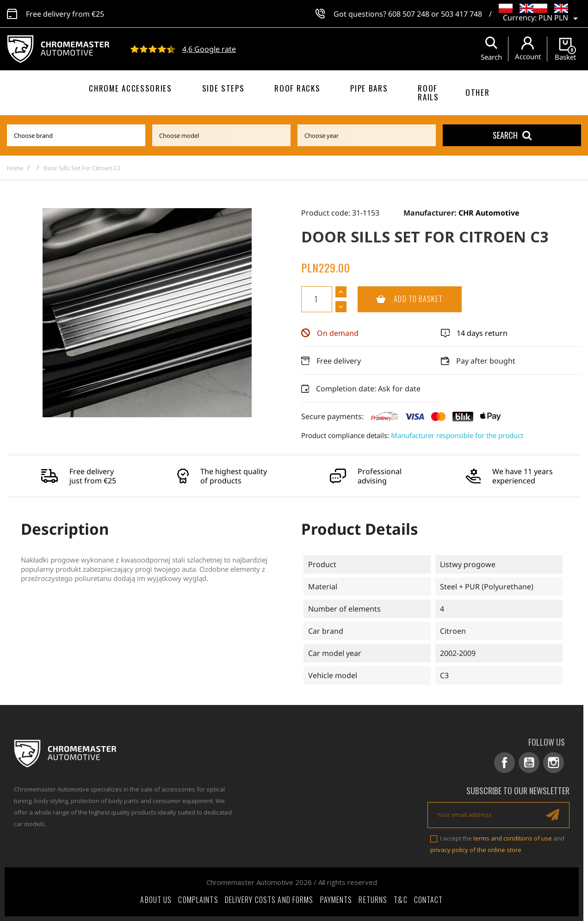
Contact (429, 900)
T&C (400, 900)
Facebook (504, 763)
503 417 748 (461, 14)
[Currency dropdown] (560, 19)
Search (512, 135)
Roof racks (297, 88)
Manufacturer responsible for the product (457, 435)
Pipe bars (369, 88)
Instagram (554, 763)
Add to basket (400, 299)
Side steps (223, 88)
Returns (373, 900)
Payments (336, 900)
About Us (156, 900)
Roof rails (428, 93)
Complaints (198, 900)
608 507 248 (409, 14)
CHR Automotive (489, 213)
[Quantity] (317, 299)
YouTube (529, 763)
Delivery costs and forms (269, 900)
